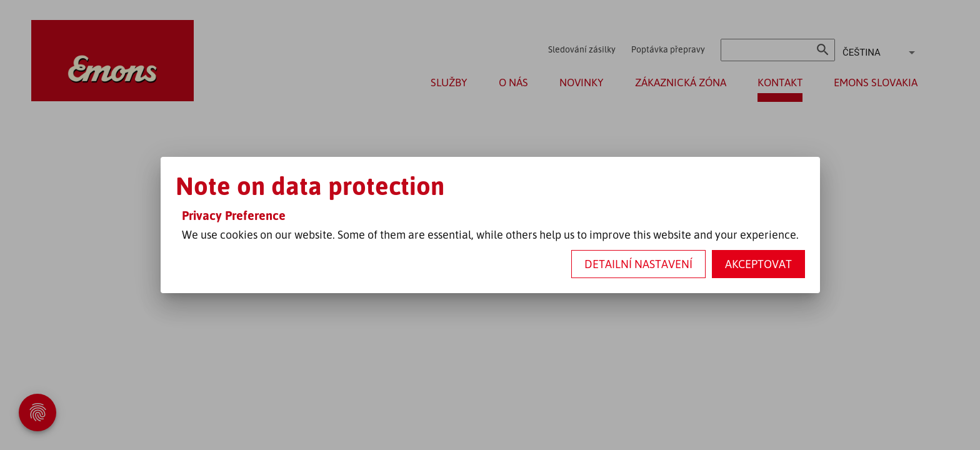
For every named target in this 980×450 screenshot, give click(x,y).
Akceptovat (758, 264)
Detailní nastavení (638, 264)
